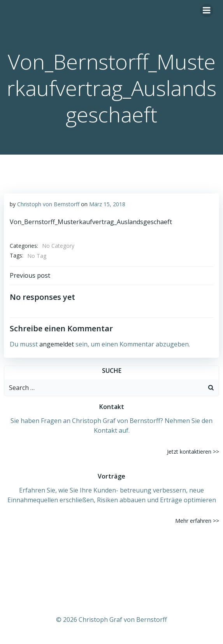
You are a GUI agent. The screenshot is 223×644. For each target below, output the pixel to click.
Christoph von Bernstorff (48, 204)
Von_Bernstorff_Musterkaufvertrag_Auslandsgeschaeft (91, 222)
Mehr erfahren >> (197, 521)
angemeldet (57, 344)
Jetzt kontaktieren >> (193, 452)
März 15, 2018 (107, 204)
